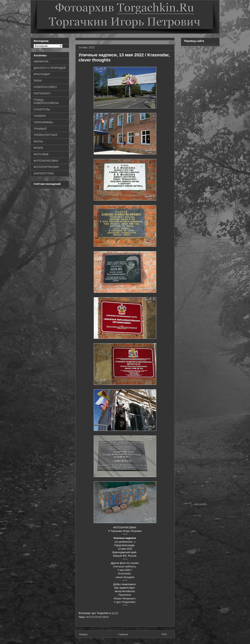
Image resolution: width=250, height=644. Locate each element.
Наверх (83, 634)
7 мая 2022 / (125, 570)
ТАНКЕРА (40, 116)
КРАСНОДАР (42, 74)
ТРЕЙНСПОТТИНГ (46, 135)
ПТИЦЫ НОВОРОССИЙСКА (46, 102)
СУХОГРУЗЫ (42, 109)
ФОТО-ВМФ (41, 154)
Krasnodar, (125, 573)
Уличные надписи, (125, 566)
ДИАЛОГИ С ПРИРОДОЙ (50, 68)
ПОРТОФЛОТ (42, 93)
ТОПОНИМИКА (43, 122)
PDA (164, 634)
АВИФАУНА (41, 61)
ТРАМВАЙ (40, 129)
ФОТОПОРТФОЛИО (46, 167)
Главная (123, 634)
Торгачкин (125, 595)
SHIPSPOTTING (44, 173)
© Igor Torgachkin (125, 602)
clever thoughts (125, 577)
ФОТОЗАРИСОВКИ (97, 617)
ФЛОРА (38, 148)
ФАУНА (38, 141)
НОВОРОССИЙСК (45, 87)
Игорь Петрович (125, 598)
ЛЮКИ (38, 81)
